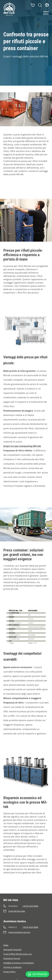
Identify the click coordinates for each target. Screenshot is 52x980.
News (6, 945)
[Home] (9, 9)
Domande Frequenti (12, 950)
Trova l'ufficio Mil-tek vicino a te (17, 954)
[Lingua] (47, 5)
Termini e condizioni (12, 967)
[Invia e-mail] (26, 911)
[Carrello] (33, 5)
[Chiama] (26, 906)
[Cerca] (40, 5)
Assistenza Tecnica (12, 958)
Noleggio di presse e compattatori (19, 963)
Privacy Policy (9, 972)
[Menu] (46, 13)
